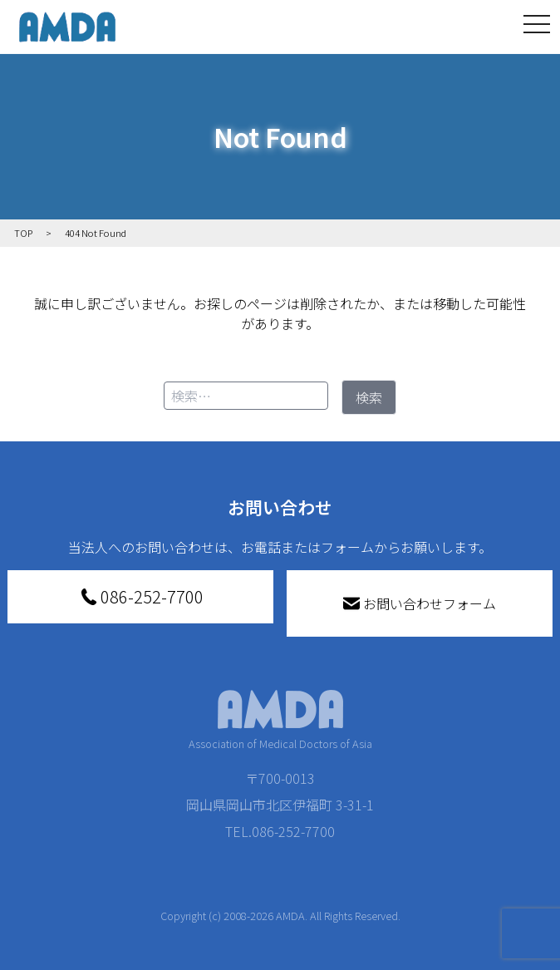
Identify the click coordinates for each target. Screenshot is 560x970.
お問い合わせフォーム (420, 603)
